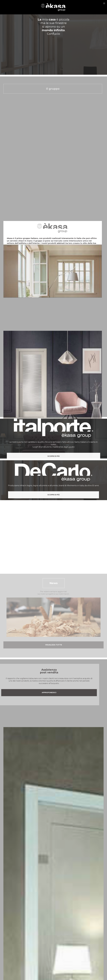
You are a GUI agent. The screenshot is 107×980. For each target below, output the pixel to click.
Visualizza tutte (54, 645)
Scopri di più (54, 506)
